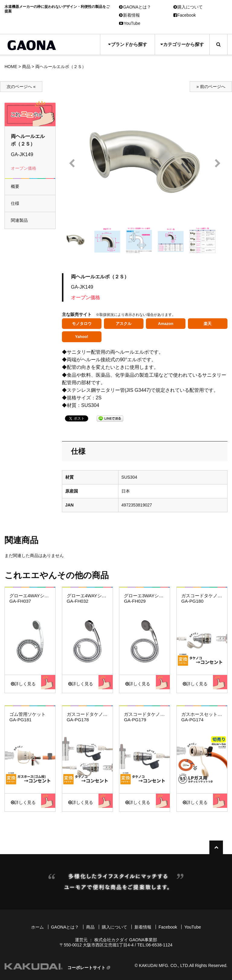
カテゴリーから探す (182, 44)
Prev (72, 164)
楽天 (208, 324)
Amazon (166, 324)
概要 (15, 186)
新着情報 (129, 15)
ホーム (37, 927)
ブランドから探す (128, 44)
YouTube (130, 23)
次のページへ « (21, 87)
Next (218, 164)
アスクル (124, 324)
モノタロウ (82, 324)
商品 (26, 67)
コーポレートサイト (86, 968)
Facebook (185, 15)
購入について (188, 7)
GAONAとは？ (135, 7)
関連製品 (19, 220)
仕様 (15, 203)
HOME (11, 67)
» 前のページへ (211, 87)
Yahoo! (82, 337)
